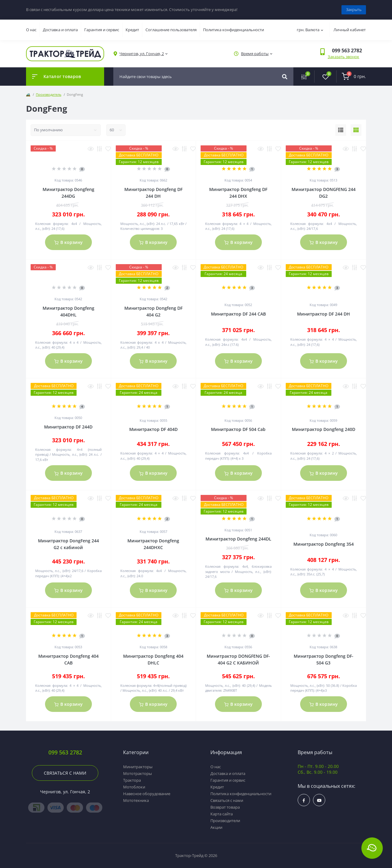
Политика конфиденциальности (234, 30)
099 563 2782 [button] (65, 752)
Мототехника (136, 800)
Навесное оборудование (147, 794)
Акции (216, 827)
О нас (31, 30)
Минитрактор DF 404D (153, 429)
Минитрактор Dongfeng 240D (324, 429)
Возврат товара (225, 807)
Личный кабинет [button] (350, 30)
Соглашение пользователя (171, 30)
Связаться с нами (65, 773)
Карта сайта (222, 814)
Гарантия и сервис (102, 30)
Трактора (132, 780)
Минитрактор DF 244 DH (324, 314)
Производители (225, 821)
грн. (310, 30)
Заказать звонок (343, 57)
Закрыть (354, 9)
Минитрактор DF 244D (68, 427)
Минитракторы (138, 767)
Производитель (49, 94)
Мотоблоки (134, 787)
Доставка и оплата (60, 30)
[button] (142, 54)
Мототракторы (138, 773)
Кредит (132, 30)
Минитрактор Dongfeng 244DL (238, 539)
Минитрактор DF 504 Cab (238, 429)
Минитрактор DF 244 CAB (238, 314)
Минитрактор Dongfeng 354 (324, 544)
